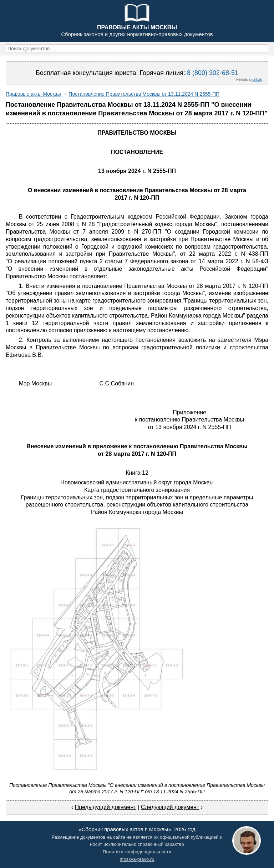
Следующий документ (170, 807)
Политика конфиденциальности (137, 852)
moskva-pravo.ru (137, 859)
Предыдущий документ (106, 807)
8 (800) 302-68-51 (213, 73)
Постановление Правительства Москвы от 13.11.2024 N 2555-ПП (144, 94)
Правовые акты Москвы (33, 94)
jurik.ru (257, 79)
